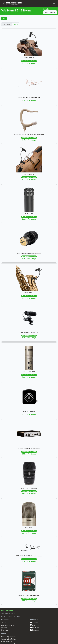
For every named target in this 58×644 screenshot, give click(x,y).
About (4, 623)
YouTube (35, 628)
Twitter (34, 623)
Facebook (35, 630)
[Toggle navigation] (54, 4)
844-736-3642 (7, 611)
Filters (4, 18)
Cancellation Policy (9, 639)
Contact (4, 628)
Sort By (46, 9)
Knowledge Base (8, 625)
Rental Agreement (8, 637)
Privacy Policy (7, 641)
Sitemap (5, 630)
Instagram (35, 625)
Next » (15, 24)
